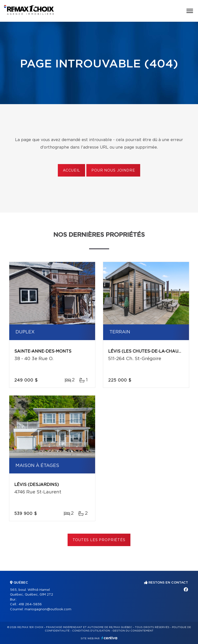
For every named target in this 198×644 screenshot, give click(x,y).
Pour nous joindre (113, 171)
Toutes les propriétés (99, 540)
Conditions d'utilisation (91, 631)
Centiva (109, 638)
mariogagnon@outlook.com (48, 609)
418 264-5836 (30, 604)
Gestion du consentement (133, 631)
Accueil (71, 171)
